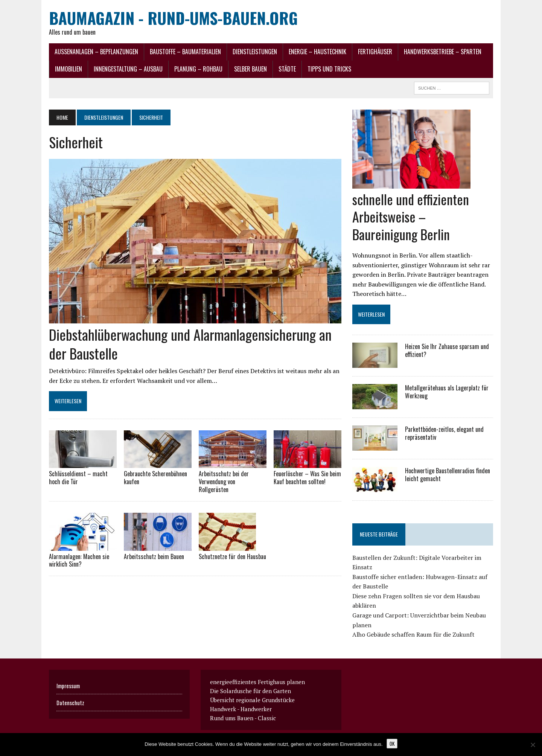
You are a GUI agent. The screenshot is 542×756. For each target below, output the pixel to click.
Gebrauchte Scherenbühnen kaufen (155, 478)
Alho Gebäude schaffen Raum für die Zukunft (413, 634)
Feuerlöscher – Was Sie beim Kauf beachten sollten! (307, 478)
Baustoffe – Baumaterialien (185, 52)
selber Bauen (250, 69)
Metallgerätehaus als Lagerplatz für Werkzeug (447, 392)
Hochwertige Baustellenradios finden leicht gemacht (448, 475)
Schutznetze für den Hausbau (232, 556)
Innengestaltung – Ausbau (128, 69)
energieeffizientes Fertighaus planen (257, 682)
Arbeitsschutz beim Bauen (154, 556)
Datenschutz (70, 703)
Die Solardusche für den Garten (250, 691)
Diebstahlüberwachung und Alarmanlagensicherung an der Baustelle (190, 344)
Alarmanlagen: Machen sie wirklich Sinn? (79, 560)
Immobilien (69, 69)
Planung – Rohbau (198, 69)
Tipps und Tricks (329, 69)
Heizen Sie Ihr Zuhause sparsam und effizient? (447, 350)
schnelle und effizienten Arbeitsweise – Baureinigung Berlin (411, 217)
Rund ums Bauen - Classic (243, 718)
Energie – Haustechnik (317, 52)
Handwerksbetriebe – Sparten (443, 52)
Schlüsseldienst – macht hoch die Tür (78, 478)
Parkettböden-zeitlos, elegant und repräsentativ (444, 433)
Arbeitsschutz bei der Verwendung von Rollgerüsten (224, 482)
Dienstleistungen (255, 52)
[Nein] (533, 745)
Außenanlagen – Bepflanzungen (96, 52)
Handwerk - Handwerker (241, 709)
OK (392, 744)
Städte (287, 69)
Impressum (68, 686)
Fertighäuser (375, 52)
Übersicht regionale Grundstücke (252, 700)
